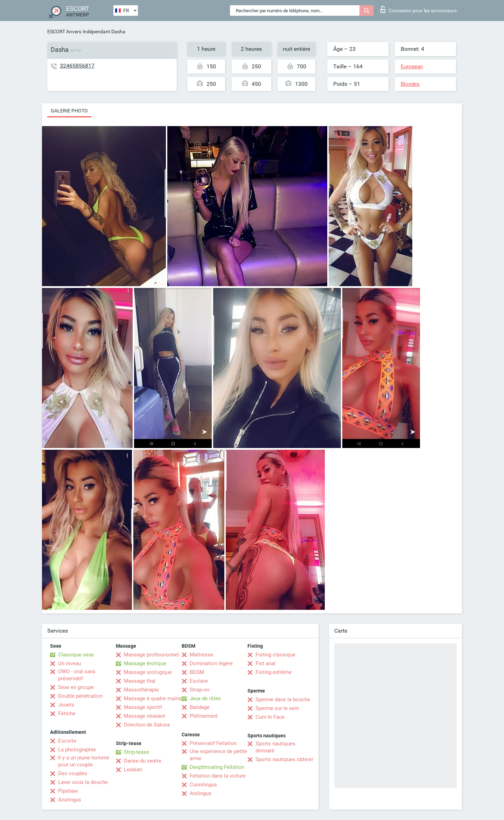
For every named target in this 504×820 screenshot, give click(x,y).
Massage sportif (143, 707)
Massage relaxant (145, 716)
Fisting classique (275, 655)
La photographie (77, 750)
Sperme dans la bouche (283, 700)
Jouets (66, 705)
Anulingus (70, 800)
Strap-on (199, 690)
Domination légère (211, 663)
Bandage (200, 707)
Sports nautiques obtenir (284, 759)
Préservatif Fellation (213, 743)
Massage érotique (145, 663)
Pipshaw (68, 791)
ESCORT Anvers (64, 32)
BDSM (197, 672)
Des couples (73, 773)
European (412, 67)
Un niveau (69, 663)
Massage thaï (140, 681)
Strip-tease (136, 752)
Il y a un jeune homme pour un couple (84, 761)
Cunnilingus (203, 785)
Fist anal (265, 663)
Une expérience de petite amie (218, 755)
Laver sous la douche (83, 782)
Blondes (410, 84)
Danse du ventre (143, 761)
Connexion (419, 9)
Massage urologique (148, 672)
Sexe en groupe (76, 687)
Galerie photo (69, 111)
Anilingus (201, 793)
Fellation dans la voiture (218, 776)
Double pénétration (80, 696)
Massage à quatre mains (153, 698)
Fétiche (67, 714)
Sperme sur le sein (277, 708)
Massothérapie (141, 690)
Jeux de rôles (205, 698)
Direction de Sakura (147, 725)
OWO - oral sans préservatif (77, 675)
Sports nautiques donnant (275, 747)
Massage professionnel (151, 655)
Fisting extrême (274, 672)
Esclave (199, 681)
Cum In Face (270, 717)
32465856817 (77, 66)
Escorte (67, 741)
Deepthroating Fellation (217, 767)
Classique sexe (76, 655)
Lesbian (133, 770)
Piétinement (204, 716)
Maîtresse (201, 655)
